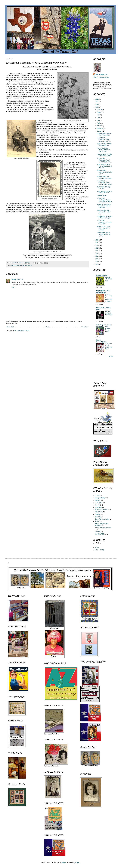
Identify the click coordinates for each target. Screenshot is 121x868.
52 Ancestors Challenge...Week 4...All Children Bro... (104, 160)
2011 (97, 259)
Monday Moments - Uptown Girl (109, 313)
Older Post (85, 327)
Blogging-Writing (100, 498)
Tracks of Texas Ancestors (24, 266)
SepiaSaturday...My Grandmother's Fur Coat (103, 212)
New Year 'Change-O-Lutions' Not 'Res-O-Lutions (104, 234)
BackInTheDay (100, 550)
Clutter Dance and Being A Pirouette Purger (104, 217)
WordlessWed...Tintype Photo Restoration (104, 134)
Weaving (98, 532)
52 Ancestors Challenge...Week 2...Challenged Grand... (105, 200)
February (100, 128)
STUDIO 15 (99, 512)
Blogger (77, 862)
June (99, 118)
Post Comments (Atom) (22, 330)
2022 (97, 99)
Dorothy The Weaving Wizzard (103, 188)
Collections (98, 503)
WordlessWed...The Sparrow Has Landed (104, 177)
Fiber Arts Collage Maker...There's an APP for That (103, 150)
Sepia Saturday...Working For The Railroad (105, 192)
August (100, 112)
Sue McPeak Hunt (101, 74)
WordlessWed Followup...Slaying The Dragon (105, 172)
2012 (97, 256)
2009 (97, 264)
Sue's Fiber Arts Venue (102, 519)
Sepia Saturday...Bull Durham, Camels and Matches (104, 166)
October (100, 110)
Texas (97, 521)
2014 (97, 251)
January (100, 131)
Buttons (97, 500)
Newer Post (10, 327)
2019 (97, 107)
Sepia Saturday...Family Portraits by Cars (104, 145)
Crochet (97, 505)
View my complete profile (101, 77)
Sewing (97, 514)
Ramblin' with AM (101, 275)
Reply (13, 287)
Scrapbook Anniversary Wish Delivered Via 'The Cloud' (104, 206)
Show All (111, 356)
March (99, 126)
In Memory (98, 507)
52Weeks (14, 266)
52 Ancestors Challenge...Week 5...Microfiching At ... (104, 139)
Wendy (14, 279)
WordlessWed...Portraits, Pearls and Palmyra (104, 155)
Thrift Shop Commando (103, 325)
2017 (97, 243)
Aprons (97, 496)
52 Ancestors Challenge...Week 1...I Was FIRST (104, 222)
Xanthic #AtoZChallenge (109, 279)
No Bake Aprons (102, 196)
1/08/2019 (20, 279)
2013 (97, 253)
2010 (97, 262)
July (99, 115)
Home (48, 327)
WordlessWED (100, 534)
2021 (97, 102)
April (99, 123)
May (99, 120)
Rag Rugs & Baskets (101, 510)
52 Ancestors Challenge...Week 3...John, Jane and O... (105, 183)
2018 (97, 240)
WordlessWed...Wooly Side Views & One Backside (104, 228)
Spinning (98, 517)
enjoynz (64, 862)
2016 (97, 245)
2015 (97, 248)
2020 (97, 105)
